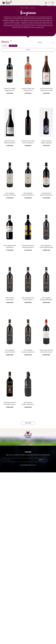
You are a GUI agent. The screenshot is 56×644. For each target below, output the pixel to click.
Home (22, 8)
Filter (28, 50)
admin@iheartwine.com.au (29, 465)
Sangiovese (33, 8)
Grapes (27, 8)
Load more (28, 423)
